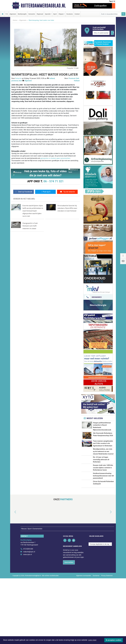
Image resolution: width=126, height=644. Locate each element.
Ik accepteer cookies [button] (114, 640)
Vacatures (70, 14)
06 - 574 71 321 (54, 181)
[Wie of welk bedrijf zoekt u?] (101, 33)
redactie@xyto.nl (29, 617)
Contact (77, 14)
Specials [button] (48, 14)
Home (15, 20)
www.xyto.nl (27, 620)
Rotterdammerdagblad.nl (43, 6)
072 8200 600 (28, 615)
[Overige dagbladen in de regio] (100, 610)
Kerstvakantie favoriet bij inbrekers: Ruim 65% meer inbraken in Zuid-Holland (67, 208)
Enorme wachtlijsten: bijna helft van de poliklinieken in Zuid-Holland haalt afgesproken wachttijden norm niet (33, 211)
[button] (13, 581)
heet (20, 81)
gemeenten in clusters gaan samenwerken (55, 158)
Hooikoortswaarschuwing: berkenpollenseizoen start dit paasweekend (103, 532)
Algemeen (13, 14)
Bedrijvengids (22, 14)
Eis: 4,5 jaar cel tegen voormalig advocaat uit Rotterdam (101, 494)
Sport (55, 14)
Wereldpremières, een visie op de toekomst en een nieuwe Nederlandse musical (103, 476)
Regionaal (40, 14)
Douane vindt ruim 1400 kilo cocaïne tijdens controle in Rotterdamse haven (103, 512)
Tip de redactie (67, 192)
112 (6, 14)
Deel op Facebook (24, 192)
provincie (15, 81)
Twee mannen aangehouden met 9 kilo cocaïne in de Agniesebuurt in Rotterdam (103, 458)
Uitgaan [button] (61, 14)
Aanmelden (69, 628)
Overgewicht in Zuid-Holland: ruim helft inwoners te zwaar (30, 226)
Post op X (45, 192)
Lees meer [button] (92, 640)
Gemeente (32, 14)
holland (52, 78)
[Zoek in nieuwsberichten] (111, 14)
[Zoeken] (123, 14)
